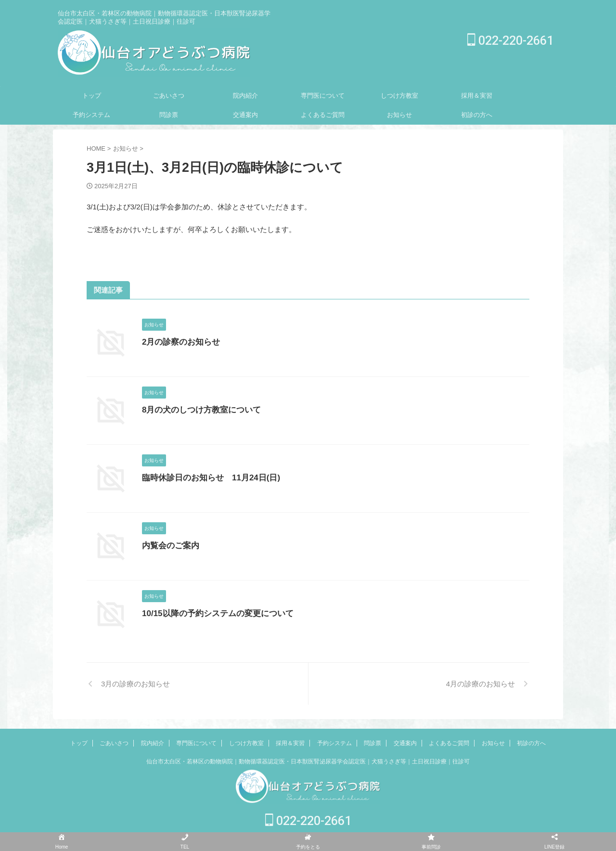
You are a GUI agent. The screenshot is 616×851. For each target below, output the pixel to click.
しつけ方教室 (399, 96)
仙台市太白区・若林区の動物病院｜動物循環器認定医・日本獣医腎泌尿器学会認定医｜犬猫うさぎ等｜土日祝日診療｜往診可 (308, 761)
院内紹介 (245, 96)
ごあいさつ (169, 96)
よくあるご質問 (323, 115)
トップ (92, 96)
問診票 (169, 115)
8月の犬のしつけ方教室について (198, 410)
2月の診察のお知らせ (179, 342)
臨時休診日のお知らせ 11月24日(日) (207, 478)
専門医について (323, 96)
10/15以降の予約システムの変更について (213, 613)
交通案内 (245, 115)
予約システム (91, 115)
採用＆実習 (477, 96)
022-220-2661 (510, 41)
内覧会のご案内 (169, 546)
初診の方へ (477, 115)
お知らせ (399, 115)
